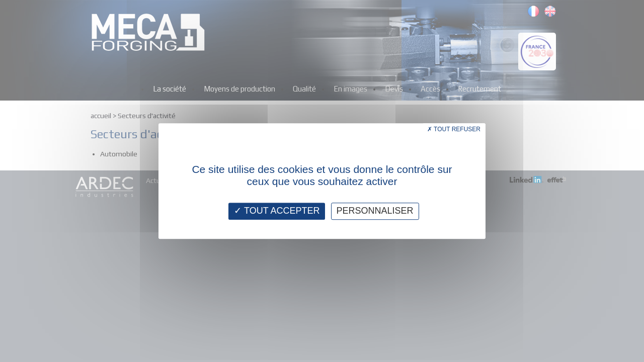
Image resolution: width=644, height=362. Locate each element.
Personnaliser (375, 211)
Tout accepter (277, 211)
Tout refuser (454, 129)
